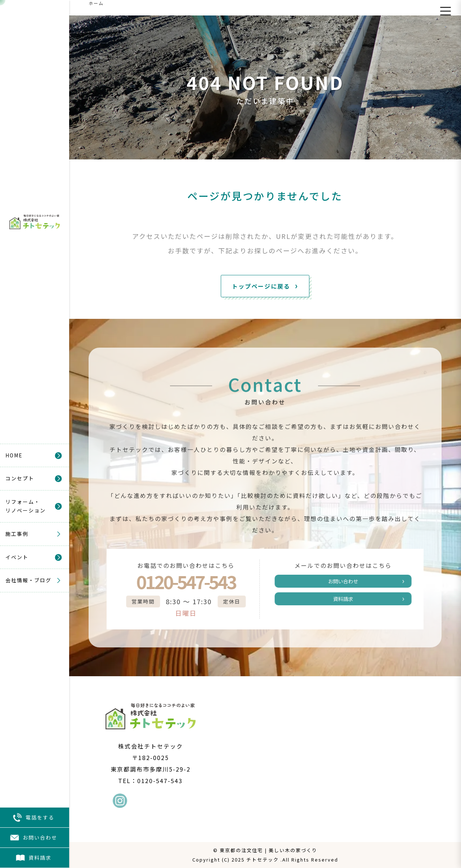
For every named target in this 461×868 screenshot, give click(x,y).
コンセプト (20, 478)
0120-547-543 (179, 582)
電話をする (33, 817)
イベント (17, 557)
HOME (14, 455)
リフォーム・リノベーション (26, 506)
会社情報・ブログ (28, 580)
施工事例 (17, 534)
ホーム (96, 3)
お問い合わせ (33, 838)
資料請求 (33, 858)
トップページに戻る (261, 286)
